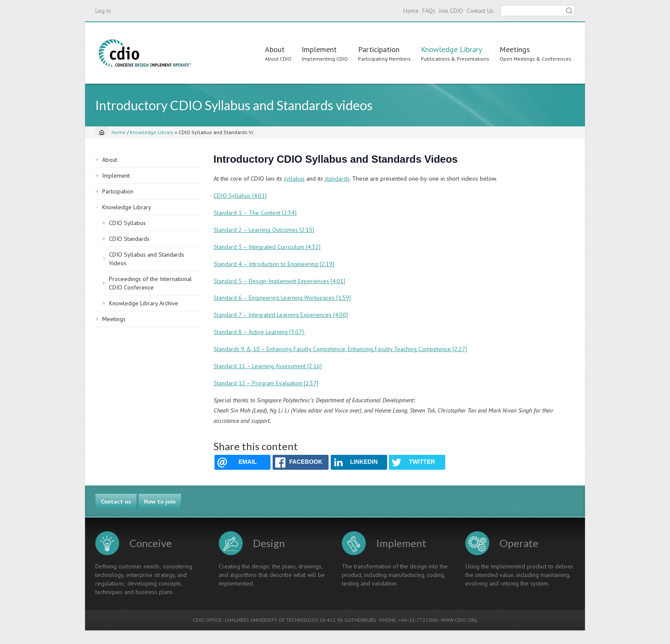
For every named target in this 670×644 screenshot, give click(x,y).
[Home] (102, 132)
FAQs (429, 11)
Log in (103, 11)
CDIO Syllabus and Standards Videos (147, 259)
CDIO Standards (129, 239)
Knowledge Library (451, 49)
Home (411, 11)
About (275, 49)
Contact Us (480, 11)
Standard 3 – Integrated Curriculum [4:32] (267, 247)
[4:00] (340, 315)
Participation (379, 49)
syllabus (294, 179)
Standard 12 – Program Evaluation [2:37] (266, 383)
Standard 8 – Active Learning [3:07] (260, 332)
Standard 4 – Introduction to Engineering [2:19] (274, 264)
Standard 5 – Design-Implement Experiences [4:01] (279, 281)
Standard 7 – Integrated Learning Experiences (273, 315)
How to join (160, 501)
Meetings (515, 49)
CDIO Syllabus (127, 223)
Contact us (116, 501)
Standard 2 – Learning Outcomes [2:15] (264, 230)
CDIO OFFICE (207, 620)
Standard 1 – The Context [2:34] (255, 213)
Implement (319, 49)
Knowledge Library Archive (144, 303)
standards (337, 179)
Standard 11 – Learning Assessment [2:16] (268, 366)
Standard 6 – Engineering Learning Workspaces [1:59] (282, 298)
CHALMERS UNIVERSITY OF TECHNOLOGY (271, 620)
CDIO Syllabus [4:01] (240, 196)
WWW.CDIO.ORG (459, 620)
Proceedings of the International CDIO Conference (150, 283)
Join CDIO (451, 11)
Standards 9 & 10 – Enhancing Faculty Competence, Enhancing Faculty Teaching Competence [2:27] (340, 349)
